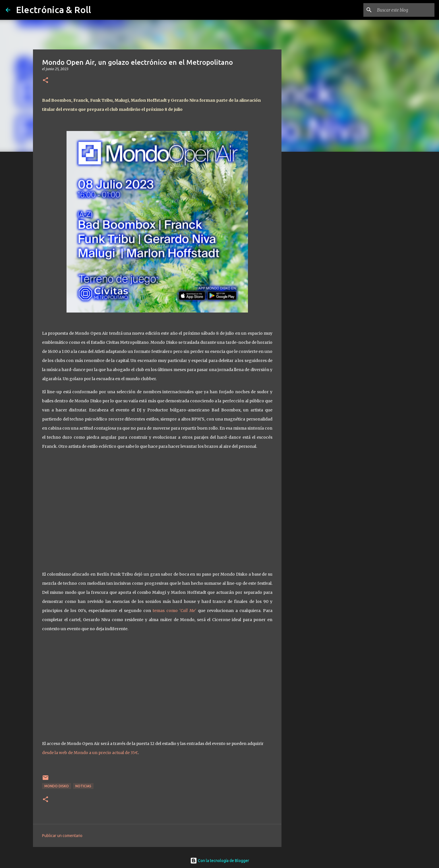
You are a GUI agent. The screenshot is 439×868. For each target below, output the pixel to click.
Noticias (83, 786)
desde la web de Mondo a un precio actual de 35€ (90, 753)
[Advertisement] (310, 245)
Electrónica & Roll (53, 10)
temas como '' (174, 611)
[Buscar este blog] (405, 10)
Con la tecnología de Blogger (220, 861)
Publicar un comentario (62, 836)
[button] (45, 81)
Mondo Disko (57, 786)
